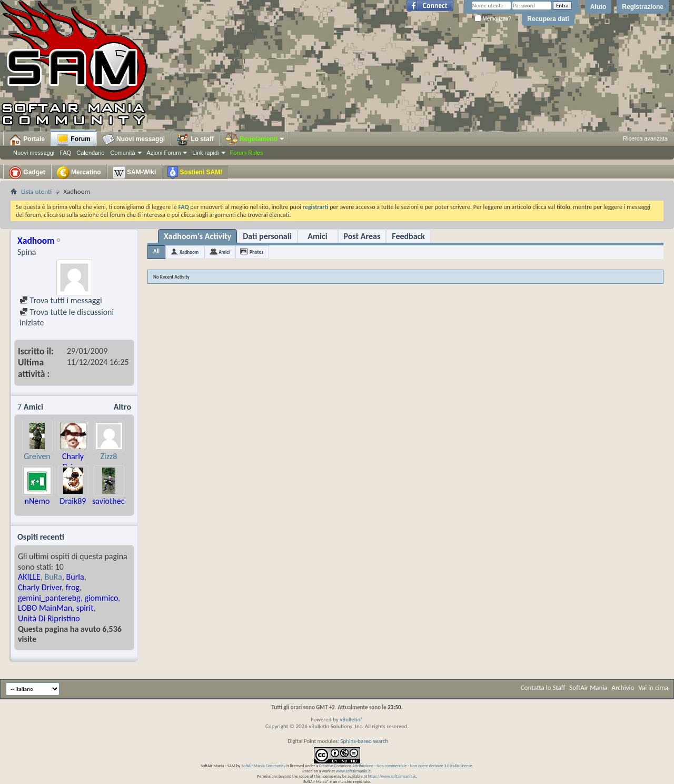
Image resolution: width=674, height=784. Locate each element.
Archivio (623, 687)
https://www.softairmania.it (392, 776)
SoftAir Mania (588, 687)
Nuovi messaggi (34, 153)
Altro (122, 407)
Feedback (408, 236)
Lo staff (195, 140)
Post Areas (362, 236)
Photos (256, 252)
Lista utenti (36, 191)
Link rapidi (205, 153)
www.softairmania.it (353, 771)
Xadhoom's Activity (197, 236)
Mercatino (79, 173)
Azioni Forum (164, 153)
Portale (27, 140)
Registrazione (643, 7)
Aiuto (598, 7)
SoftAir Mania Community (263, 766)
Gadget (27, 173)
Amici (317, 236)
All (156, 251)
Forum (73, 140)
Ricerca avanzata (645, 138)
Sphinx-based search (364, 741)
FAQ (65, 153)
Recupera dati (548, 19)
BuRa (53, 577)
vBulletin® (351, 720)
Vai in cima (653, 687)
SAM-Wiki (135, 173)
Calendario (90, 153)
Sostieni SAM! (195, 173)
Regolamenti (255, 139)
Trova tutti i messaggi (61, 300)
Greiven (37, 456)
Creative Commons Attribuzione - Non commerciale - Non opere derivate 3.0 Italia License (396, 766)
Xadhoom (189, 252)
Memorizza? (493, 19)
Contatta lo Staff (543, 687)
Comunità (122, 153)
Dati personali (267, 236)
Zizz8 (109, 456)
